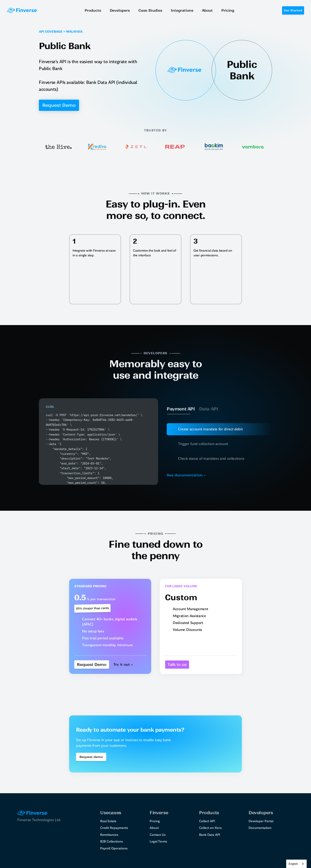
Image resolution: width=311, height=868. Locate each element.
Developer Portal (261, 821)
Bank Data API (210, 835)
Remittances (109, 835)
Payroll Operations (114, 848)
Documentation (260, 828)
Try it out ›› (123, 664)
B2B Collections (112, 841)
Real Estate (108, 821)
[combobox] (296, 864)
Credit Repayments (114, 828)
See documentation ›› (186, 475)
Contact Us (158, 835)
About (154, 828)
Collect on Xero (210, 828)
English (293, 864)
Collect (204, 821)
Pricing (155, 821)
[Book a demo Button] (91, 757)
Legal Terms (158, 841)
